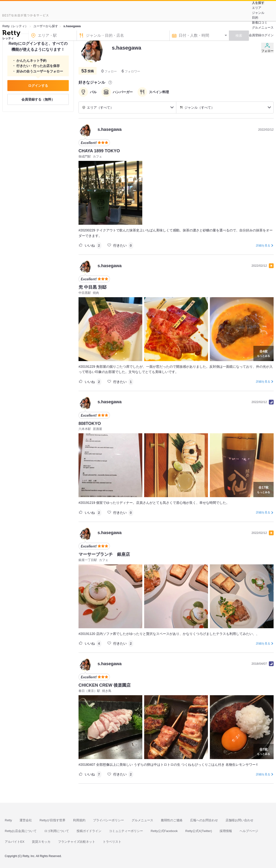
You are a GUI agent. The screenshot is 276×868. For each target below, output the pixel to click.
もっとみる (264, 353)
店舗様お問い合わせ (239, 820)
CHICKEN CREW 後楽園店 (105, 685)
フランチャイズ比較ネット (77, 842)
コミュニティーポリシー (126, 831)
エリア (257, 8)
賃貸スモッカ (41, 842)
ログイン (267, 35)
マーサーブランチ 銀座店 (104, 554)
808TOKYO (90, 424)
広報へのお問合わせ (204, 820)
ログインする (38, 86)
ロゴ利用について (57, 831)
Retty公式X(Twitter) (199, 831)
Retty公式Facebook (164, 831)
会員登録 (255, 35)
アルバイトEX (15, 842)
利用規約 (79, 820)
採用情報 (226, 831)
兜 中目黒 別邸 (93, 287)
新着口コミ (260, 23)
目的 (255, 18)
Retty (8, 820)
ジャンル (258, 13)
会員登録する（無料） (38, 99)
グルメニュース (263, 28)
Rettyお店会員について (21, 831)
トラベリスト (112, 842)
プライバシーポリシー (108, 820)
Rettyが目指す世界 (52, 820)
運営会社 (26, 820)
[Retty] (11, 34)
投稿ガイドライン (89, 831)
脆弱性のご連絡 (172, 820)
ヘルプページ (249, 831)
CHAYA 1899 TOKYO (99, 151)
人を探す (258, 3)
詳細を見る (263, 245)
